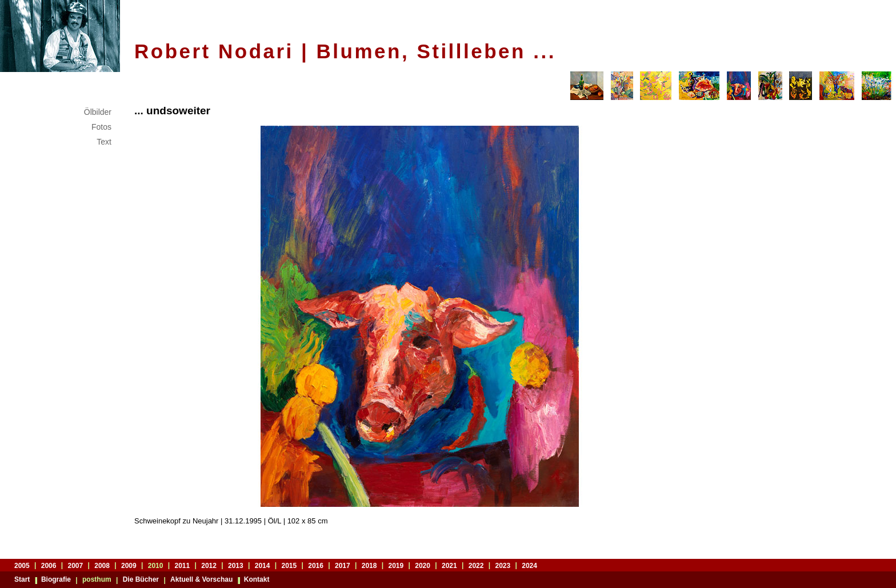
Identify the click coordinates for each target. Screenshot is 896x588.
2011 (183, 565)
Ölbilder (98, 112)
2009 (129, 565)
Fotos (101, 127)
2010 (156, 565)
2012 (209, 565)
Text (104, 142)
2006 (49, 565)
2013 (236, 565)
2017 (343, 565)
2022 (476, 565)
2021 (449, 565)
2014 (263, 565)
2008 (102, 565)
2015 (289, 565)
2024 (529, 565)
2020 (423, 565)
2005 (22, 565)
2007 (76, 565)
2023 (503, 565)
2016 (316, 565)
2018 (369, 565)
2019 (396, 565)
